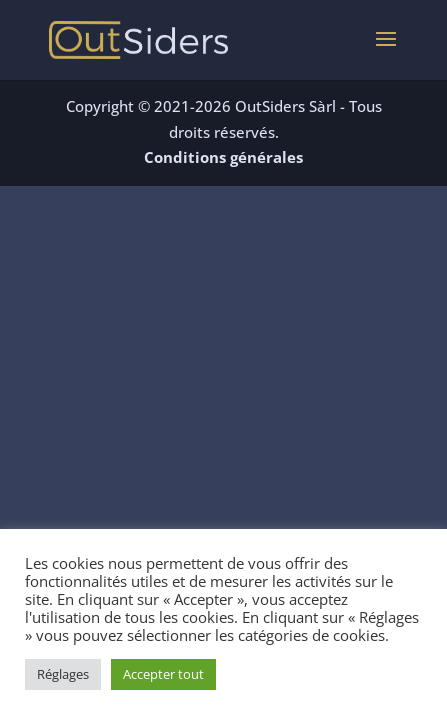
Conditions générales (223, 157)
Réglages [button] (63, 674)
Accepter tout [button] (163, 674)
